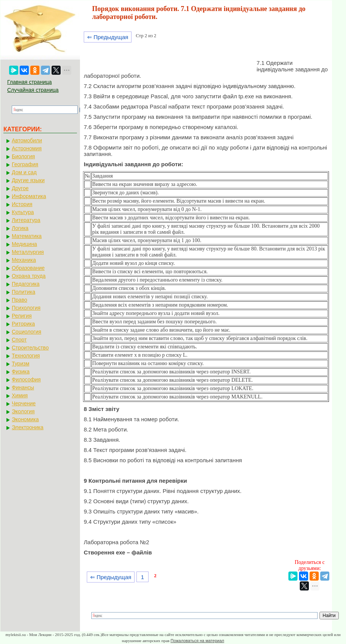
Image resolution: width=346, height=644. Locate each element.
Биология (23, 156)
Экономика (25, 419)
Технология (26, 356)
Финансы (23, 387)
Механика (24, 260)
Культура (23, 212)
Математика (27, 236)
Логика (20, 228)
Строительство (30, 348)
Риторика (23, 324)
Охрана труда (29, 276)
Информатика (29, 196)
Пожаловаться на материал (197, 641)
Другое (20, 188)
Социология (27, 332)
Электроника (28, 427)
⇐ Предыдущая (108, 37)
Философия (26, 379)
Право (20, 300)
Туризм (20, 364)
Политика (23, 292)
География (25, 164)
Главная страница (30, 82)
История (22, 204)
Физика (21, 372)
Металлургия (28, 252)
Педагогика (26, 284)
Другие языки (28, 180)
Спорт (19, 340)
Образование (28, 268)
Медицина (24, 244)
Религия (22, 316)
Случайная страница (33, 90)
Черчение (24, 403)
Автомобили (27, 140)
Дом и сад (24, 172)
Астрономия (27, 148)
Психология (26, 308)
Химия (20, 395)
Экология (23, 411)
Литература (26, 220)
